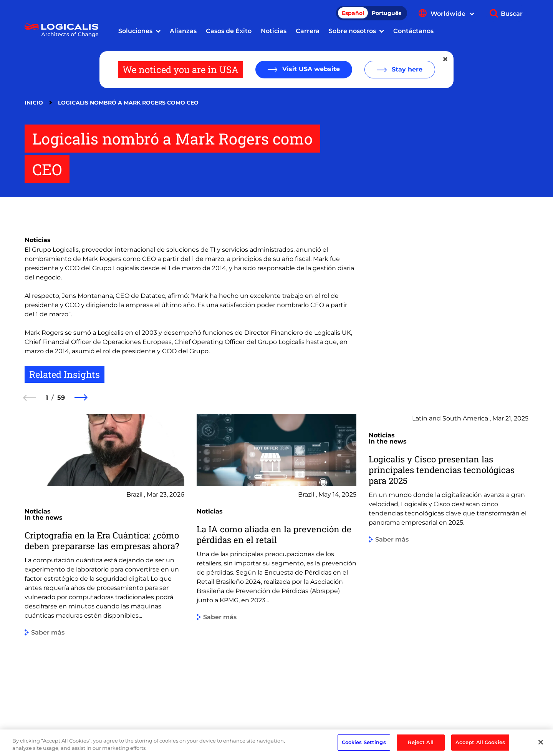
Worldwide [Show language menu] (452, 14)
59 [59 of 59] (61, 398)
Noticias (274, 31)
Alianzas (183, 31)
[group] (104, 560)
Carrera (308, 31)
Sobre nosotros (352, 31)
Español (353, 13)
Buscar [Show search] (512, 14)
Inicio (34, 103)
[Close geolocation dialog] (446, 59)
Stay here (406, 69)
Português (387, 13)
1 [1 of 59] (47, 398)
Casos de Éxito (229, 31)
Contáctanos (413, 31)
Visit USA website (310, 69)
